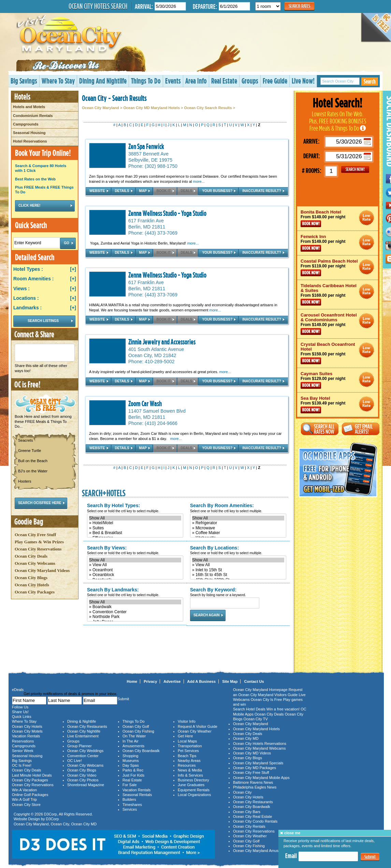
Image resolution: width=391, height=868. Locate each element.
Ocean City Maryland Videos (42, 570)
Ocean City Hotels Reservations (260, 744)
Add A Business (202, 681)
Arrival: (144, 6)
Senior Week (23, 751)
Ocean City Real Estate (252, 816)
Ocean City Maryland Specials (258, 763)
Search (370, 81)
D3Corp (50, 814)
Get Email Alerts (361, 429)
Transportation (190, 746)
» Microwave (238, 528)
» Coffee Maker (238, 533)
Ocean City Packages (35, 592)
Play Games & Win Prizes (39, 542)
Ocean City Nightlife (84, 731)
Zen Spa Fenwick (146, 146)
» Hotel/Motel (135, 523)
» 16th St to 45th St (238, 575)
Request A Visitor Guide (198, 726)
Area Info (196, 81)
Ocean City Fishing (138, 731)
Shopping (131, 756)
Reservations (23, 741)
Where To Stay (58, 81)
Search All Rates (320, 429)
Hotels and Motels (29, 107)
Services (130, 809)
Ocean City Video (82, 775)
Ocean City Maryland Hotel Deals (367, 218)
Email (291, 856)
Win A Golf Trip (24, 799)
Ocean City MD (84, 824)
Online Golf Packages (30, 795)
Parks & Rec (133, 770)
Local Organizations (194, 795)
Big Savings (24, 81)
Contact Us (254, 681)
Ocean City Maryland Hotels (256, 729)
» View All (135, 565)
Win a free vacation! (283, 709)
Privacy (150, 681)
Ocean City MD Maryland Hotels (151, 108)
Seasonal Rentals (137, 795)
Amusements (133, 746)
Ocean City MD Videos (252, 753)
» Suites (135, 528)
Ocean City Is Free (266, 700)
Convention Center (83, 756)
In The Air (131, 741)
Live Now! (303, 81)
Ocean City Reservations (38, 549)
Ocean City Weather (195, 731)
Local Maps (187, 741)
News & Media (190, 770)
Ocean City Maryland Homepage (260, 690)
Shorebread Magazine (86, 785)
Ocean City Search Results (208, 108)
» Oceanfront (135, 570)
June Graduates (191, 785)
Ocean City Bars (247, 812)
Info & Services (190, 775)
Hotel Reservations (30, 141)
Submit (370, 857)
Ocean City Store (26, 805)
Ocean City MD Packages (255, 768)
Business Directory (193, 780)
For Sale (130, 785)
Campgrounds (26, 124)
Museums (131, 761)
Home (132, 681)
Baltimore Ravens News (253, 782)
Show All (135, 518)
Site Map (230, 681)
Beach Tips (187, 756)
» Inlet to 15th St (238, 570)
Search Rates (299, 6)
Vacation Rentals (26, 736)
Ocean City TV (256, 719)
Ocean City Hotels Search (98, 6)
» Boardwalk (135, 607)
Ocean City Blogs (31, 578)
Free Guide (275, 81)
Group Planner (79, 746)
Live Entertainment (83, 736)
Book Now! (311, 224)
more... (199, 181)
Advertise (172, 681)
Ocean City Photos (83, 780)
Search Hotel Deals (249, 709)
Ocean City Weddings (85, 751)
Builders (129, 799)
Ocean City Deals (31, 556)
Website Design (27, 819)
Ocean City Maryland (100, 108)
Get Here (185, 736)
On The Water (134, 736)
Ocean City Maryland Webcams (259, 748)
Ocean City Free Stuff (35, 535)
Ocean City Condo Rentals (255, 821)
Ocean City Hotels (32, 585)
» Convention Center (135, 612)
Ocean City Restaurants (87, 726)
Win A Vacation (24, 790)
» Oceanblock (135, 575)
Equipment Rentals (194, 790)
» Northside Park (135, 617)
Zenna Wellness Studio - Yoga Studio (167, 213)
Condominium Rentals (33, 116)
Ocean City (60, 824)
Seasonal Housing (29, 133)
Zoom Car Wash (145, 403)
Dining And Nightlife (103, 81)
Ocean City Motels (27, 731)
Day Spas (131, 765)
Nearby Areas (189, 761)
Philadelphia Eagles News (255, 787)
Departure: (205, 6)
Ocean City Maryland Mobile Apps (261, 778)
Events (173, 81)
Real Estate (224, 81)
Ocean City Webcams (35, 563)
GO (355, 170)
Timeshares (132, 805)
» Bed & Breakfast (135, 533)
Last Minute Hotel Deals (32, 775)
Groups (250, 81)
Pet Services (188, 751)
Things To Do (146, 81)
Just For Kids (133, 775)
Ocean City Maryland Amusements (262, 851)
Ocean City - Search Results (114, 98)
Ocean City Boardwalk (141, 751)
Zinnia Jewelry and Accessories (162, 342)
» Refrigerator (238, 523)
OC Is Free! (22, 765)
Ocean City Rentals (249, 826)
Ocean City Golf (136, 726)
